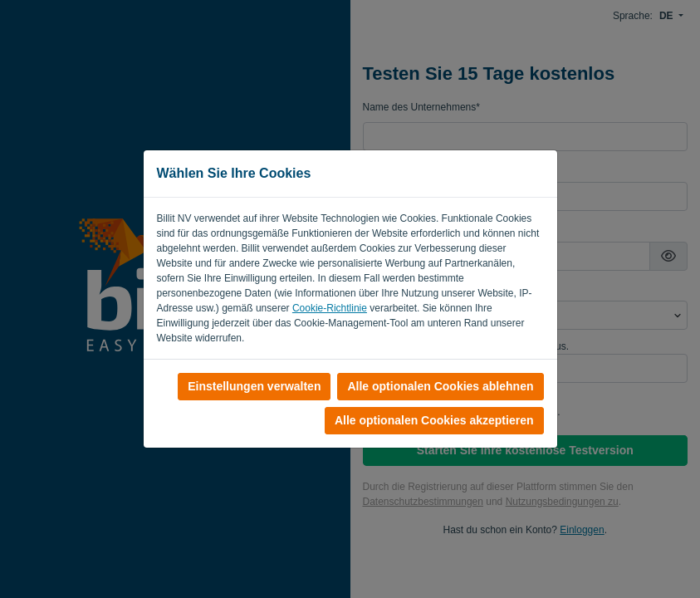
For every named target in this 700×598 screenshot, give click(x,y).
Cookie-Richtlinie (330, 308)
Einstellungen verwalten (254, 386)
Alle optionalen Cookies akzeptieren (434, 420)
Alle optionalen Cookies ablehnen (440, 386)
